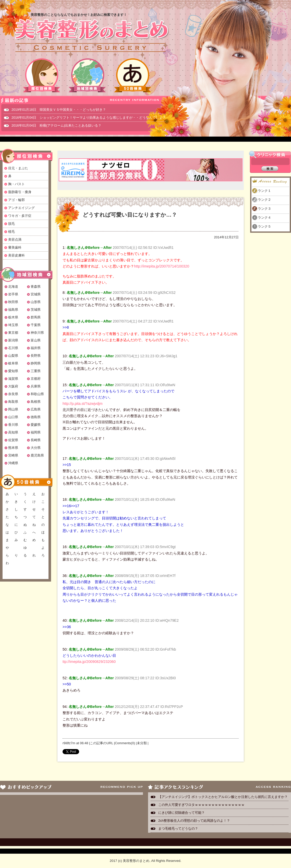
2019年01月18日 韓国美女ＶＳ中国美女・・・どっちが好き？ (59, 110)
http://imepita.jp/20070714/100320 (162, 266)
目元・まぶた (18, 168)
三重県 (36, 371)
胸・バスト (16, 184)
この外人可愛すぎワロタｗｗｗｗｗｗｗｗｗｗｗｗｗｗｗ (201, 805)
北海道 (13, 287)
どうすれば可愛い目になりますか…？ (130, 215)
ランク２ (264, 200)
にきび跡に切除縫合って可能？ (181, 813)
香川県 (13, 425)
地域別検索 (87, 75)
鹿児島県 (37, 455)
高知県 (13, 432)
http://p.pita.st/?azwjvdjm (83, 404)
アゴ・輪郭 (16, 200)
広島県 (36, 409)
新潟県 (13, 340)
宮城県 (36, 294)
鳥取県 (13, 402)
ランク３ (264, 209)
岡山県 (13, 409)
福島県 (13, 310)
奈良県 (13, 394)
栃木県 (13, 317)
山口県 (13, 417)
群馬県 (36, 317)
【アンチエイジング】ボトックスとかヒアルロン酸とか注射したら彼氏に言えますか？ (223, 797)
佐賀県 (13, 440)
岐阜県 (13, 363)
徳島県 (36, 417)
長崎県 (36, 440)
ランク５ (264, 226)
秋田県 (13, 302)
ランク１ (264, 191)
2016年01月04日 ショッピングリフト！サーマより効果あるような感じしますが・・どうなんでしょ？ (89, 118)
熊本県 (13, 448)
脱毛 (11, 224)
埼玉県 (13, 325)
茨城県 (36, 310)
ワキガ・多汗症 (20, 216)
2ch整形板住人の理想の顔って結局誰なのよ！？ (194, 821)
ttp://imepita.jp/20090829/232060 (89, 662)
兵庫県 (36, 386)
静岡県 (36, 363)
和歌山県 (37, 394)
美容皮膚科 (16, 255)
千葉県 (36, 325)
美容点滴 (15, 240)
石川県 (13, 348)
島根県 (36, 402)
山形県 (36, 302)
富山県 (36, 340)
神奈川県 (37, 333)
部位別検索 (42, 75)
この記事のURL (101, 743)
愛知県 (13, 371)
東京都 (13, 333)
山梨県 (13, 356)
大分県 (36, 448)
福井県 (36, 348)
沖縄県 (13, 463)
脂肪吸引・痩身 (20, 192)
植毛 (11, 232)
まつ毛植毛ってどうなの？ (178, 828)
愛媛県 (36, 425)
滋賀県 (13, 379)
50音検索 (133, 75)
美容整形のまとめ (91, 36)
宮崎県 (13, 455)
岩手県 (13, 294)
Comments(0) (125, 743)
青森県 (36, 287)
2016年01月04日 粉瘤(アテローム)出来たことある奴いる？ (57, 125)
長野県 (36, 356)
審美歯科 (15, 247)
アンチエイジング (21, 208)
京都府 (36, 379)
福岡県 (36, 432)
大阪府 (13, 386)
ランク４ (264, 218)
